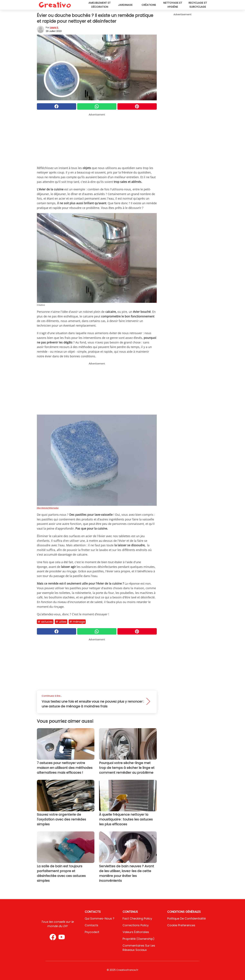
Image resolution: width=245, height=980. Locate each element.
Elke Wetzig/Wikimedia (48, 508)
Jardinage (125, 5)
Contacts (91, 925)
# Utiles (61, 622)
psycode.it (92, 932)
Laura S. (54, 27)
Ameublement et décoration (100, 5)
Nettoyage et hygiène (173, 5)
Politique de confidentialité (186, 918)
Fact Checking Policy (137, 918)
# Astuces (45, 622)
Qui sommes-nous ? (100, 918)
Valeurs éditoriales (136, 932)
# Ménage (77, 622)
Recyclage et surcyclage (198, 5)
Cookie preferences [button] (181, 925)
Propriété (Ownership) (139, 939)
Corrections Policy (136, 925)
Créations (149, 5)
